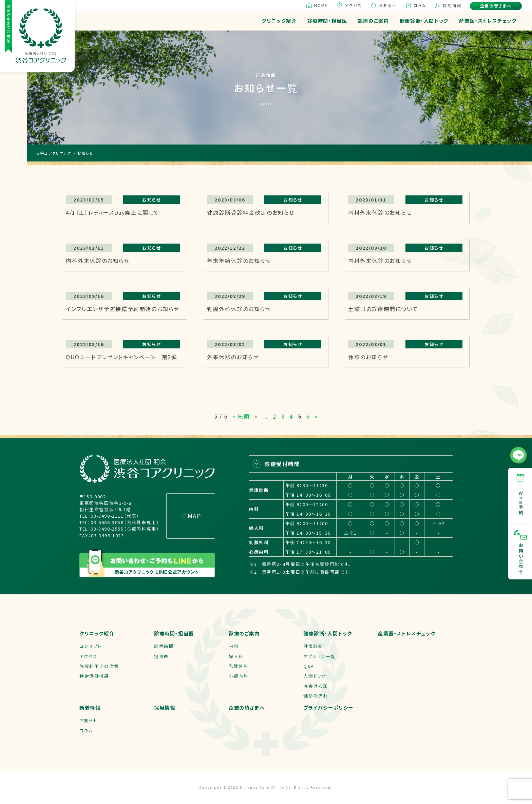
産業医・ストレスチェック (488, 21)
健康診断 (313, 646)
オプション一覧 (319, 656)
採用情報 (452, 5)
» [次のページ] (316, 416)
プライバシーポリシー (328, 707)
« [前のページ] (256, 416)
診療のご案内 (374, 21)
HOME (321, 5)
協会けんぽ (316, 686)
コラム (420, 5)
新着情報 (90, 707)
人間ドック (315, 676)
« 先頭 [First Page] (241, 416)
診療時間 (164, 646)
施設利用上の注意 (99, 666)
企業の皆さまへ (496, 6)
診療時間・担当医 (327, 21)
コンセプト (91, 646)
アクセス (353, 5)
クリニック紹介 (279, 21)
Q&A (309, 666)
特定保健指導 (94, 676)
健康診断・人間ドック (424, 21)
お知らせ (387, 5)
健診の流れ (316, 696)
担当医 (161, 656)
